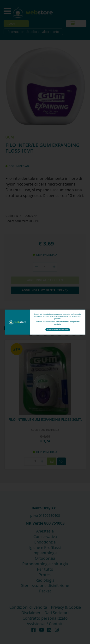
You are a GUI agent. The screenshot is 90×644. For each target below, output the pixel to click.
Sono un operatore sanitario (58, 330)
